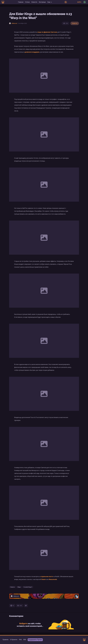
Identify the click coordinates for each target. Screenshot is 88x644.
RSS (25, 640)
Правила (5, 640)
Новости (34, 2)
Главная (21, 2)
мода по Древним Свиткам (47, 32)
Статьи (27, 2)
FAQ (20, 640)
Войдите (23, 623)
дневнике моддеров (32, 52)
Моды (19, 587)
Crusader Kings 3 (28, 587)
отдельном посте (47, 576)
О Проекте (14, 640)
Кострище (42, 2)
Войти (79, 2)
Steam (44, 579)
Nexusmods (53, 579)
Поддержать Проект (35, 640)
